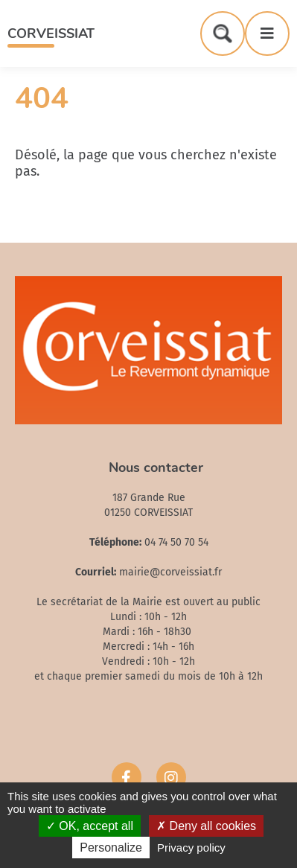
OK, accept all (90, 826)
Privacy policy (191, 848)
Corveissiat (51, 33)
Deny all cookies (206, 826)
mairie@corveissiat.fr (170, 572)
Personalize (111, 848)
